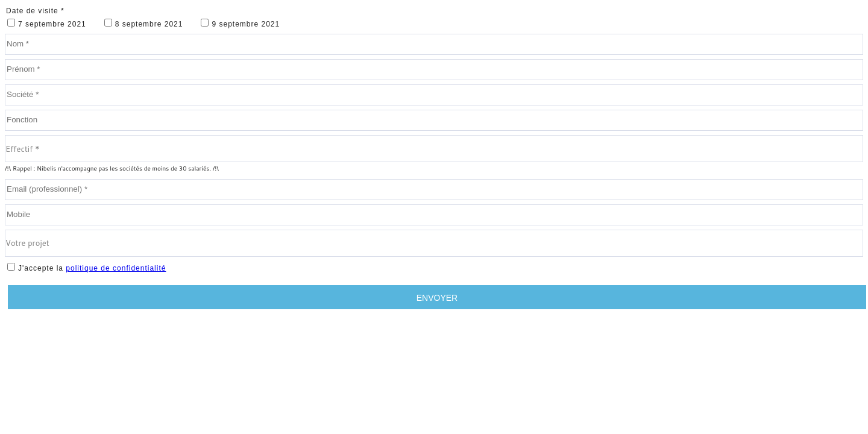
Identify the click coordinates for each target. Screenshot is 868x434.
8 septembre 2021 (149, 24)
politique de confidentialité (116, 268)
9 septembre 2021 (246, 24)
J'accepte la (92, 268)
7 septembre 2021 (52, 24)
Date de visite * (35, 11)
